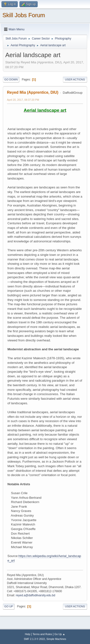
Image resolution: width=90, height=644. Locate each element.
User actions (75, 80)
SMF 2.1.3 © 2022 (34, 639)
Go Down (11, 80)
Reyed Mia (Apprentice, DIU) (33, 92)
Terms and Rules (42, 634)
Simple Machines (56, 639)
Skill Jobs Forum (24, 15)
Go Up (9, 606)
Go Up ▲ (60, 634)
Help (28, 634)
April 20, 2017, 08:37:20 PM (23, 100)
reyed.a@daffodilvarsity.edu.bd (36, 595)
